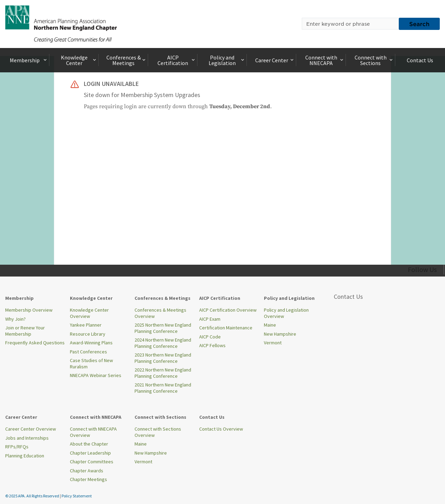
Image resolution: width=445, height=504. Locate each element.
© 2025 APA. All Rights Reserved (33, 496)
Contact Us (420, 60)
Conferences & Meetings (127, 60)
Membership (29, 60)
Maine (270, 325)
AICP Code (210, 337)
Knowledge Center (79, 60)
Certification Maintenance (226, 328)
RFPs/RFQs (17, 447)
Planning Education (25, 456)
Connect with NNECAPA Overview (93, 432)
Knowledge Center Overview (89, 313)
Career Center (275, 60)
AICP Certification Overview (228, 310)
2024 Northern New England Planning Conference (163, 343)
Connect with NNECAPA (325, 60)
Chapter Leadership (90, 453)
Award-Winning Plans (91, 343)
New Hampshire (280, 334)
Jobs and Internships (27, 438)
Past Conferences (88, 352)
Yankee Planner (86, 325)
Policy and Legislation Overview (286, 313)
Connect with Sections (374, 60)
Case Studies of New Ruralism (91, 363)
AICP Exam (210, 319)
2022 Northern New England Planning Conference (163, 373)
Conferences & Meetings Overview (160, 313)
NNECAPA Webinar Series (96, 375)
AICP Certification (177, 60)
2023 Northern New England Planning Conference (163, 358)
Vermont (273, 343)
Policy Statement (77, 496)
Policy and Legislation (227, 60)
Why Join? (15, 319)
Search (419, 24)
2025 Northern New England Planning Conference (163, 328)
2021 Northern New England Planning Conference (163, 388)
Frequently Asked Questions (35, 343)
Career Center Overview (31, 429)
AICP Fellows (212, 345)
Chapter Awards (87, 471)
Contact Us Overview (221, 429)
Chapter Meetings (88, 479)
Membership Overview (29, 310)
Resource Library (88, 334)
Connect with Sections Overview (158, 432)
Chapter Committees (92, 462)
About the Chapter (89, 444)
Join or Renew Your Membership (25, 331)
